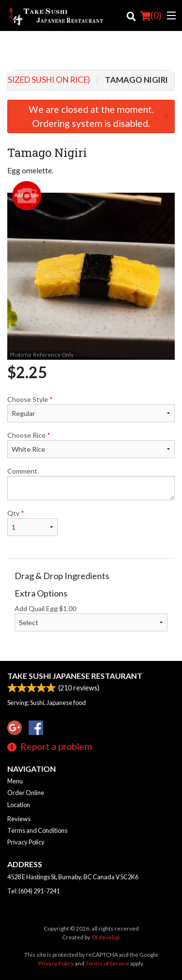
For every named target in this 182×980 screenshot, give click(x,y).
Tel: (33, 891)
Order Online (26, 793)
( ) (151, 15)
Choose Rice (91, 444)
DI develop (106, 937)
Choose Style (91, 409)
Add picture (27, 196)
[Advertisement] (91, 53)
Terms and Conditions (37, 830)
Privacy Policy (26, 842)
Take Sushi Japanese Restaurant (75, 676)
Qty (33, 522)
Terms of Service (107, 963)
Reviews (19, 819)
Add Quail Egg (91, 618)
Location (19, 805)
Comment (91, 483)
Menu (15, 781)
